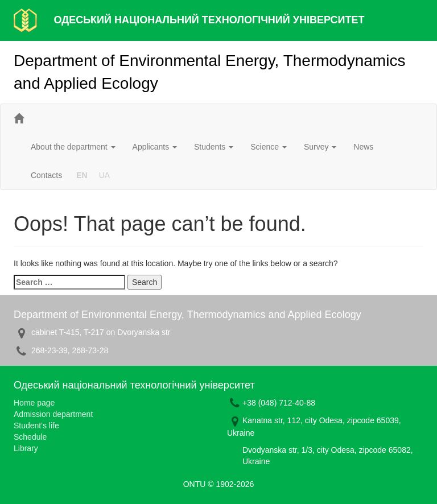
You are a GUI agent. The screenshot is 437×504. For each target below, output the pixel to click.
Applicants (155, 147)
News (363, 147)
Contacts (46, 175)
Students (214, 147)
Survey (320, 147)
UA (104, 175)
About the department (73, 147)
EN (82, 175)
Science (269, 147)
